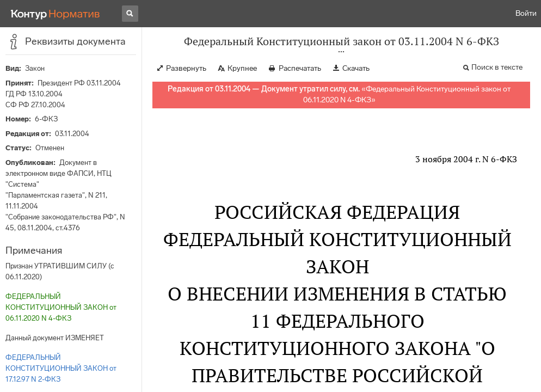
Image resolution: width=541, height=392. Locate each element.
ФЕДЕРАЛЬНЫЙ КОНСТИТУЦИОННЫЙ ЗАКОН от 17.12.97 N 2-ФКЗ (61, 368)
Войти (526, 13)
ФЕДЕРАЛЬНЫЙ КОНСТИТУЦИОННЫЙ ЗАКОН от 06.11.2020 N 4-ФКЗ (61, 307)
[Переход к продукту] (56, 14)
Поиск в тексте (497, 67)
